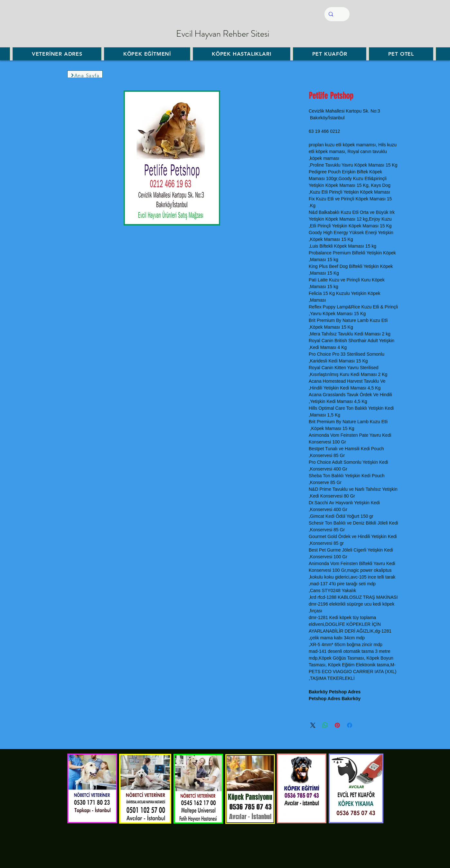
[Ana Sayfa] (85, 75)
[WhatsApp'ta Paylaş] (325, 725)
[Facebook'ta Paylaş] (350, 725)
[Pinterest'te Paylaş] (337, 725)
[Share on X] (313, 725)
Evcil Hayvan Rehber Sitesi (223, 34)
